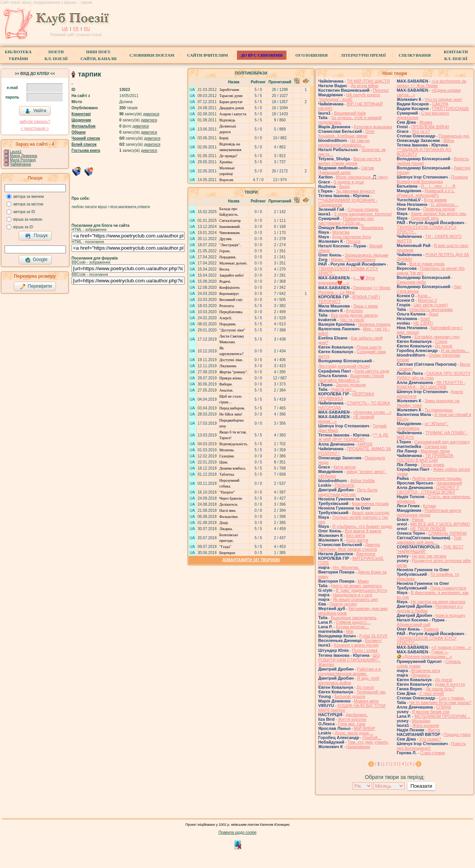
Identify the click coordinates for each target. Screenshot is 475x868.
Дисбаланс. (357, 715)
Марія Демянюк (24, 156)
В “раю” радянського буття (362, 590)
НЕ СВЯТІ (423, 323)
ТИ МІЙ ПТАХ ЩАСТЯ (368, 81)
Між (350, 631)
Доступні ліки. (231, 360)
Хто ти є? (421, 131)
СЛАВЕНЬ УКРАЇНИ (447, 533)
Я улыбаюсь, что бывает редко (362, 526)
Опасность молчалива (431, 309)
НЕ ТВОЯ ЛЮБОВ (428, 529)
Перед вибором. (232, 408)
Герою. (225, 251)
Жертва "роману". (234, 372)
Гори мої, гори (352, 724)
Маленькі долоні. (233, 263)
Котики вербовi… (353, 627)
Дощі (434, 314)
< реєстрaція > (35, 128)
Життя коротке (352, 719)
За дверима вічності (355, 191)
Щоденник (81, 120)
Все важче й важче (363, 531)
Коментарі (81, 114)
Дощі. (224, 523)
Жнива (425, 122)
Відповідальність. (234, 444)
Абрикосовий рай (413, 624)
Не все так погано (429, 556)
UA (65, 29)
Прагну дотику (343, 604)
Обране (79, 132)
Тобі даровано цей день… (429, 540)
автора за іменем (29, 197)
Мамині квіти (366, 701)
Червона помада (374, 324)
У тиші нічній (431, 693)
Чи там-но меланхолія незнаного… (344, 143)
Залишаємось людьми (366, 255)
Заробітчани (229, 90)
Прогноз (381, 90)
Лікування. (228, 366)
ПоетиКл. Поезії (56, 55)
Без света (356, 535)
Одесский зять (425, 218)
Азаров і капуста (233, 114)
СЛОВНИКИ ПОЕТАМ (152, 55)
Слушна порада (363, 209)
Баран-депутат (231, 102)
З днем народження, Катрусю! (363, 214)
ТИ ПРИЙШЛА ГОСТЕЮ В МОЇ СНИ (425, 458)
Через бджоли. (231, 498)
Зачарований (449, 483)
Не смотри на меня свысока (438, 602)
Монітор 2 (427, 300)
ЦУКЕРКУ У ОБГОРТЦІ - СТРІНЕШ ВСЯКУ (428, 490)
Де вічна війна (365, 86)
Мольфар (421, 721)
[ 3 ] (395, 764)
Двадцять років (232, 108)
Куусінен (355, 311)
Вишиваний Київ (350, 113)
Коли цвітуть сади (372, 371)
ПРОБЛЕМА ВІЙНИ (430, 127)
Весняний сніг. (231, 300)
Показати (421, 786)
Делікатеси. (229, 504)
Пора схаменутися (448, 588)
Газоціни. (227, 456)
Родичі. (225, 281)
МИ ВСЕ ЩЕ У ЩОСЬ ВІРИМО (440, 524)
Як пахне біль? (440, 689)
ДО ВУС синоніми (261, 55)
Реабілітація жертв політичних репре (429, 513)
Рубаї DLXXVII (373, 636)
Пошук (36, 236)
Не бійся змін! (231, 414)
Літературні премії (363, 55)
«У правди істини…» (451, 647)
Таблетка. (227, 474)
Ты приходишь (439, 410)
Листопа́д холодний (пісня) (344, 366)
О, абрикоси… (445, 204)
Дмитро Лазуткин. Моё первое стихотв (349, 547)
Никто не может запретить (357, 586)
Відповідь (227, 120)
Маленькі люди (435, 451)
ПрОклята (345, 485)
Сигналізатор (230, 221)
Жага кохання (426, 725)
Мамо (363, 581)
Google (36, 260)
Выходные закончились (354, 618)
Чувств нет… (344, 389)
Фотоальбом (84, 126)
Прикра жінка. (231, 378)
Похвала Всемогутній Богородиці (432, 179)
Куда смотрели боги (351, 237)
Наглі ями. (228, 510)
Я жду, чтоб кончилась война (349, 680)
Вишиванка (373, 228)
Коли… (425, 296)
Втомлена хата (426, 671)
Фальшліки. (229, 517)
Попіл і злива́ (365, 650)
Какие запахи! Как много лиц (438, 213)
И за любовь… (455, 350)
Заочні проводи (351, 385)
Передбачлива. (231, 312)
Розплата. (227, 306)
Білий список (84, 144)
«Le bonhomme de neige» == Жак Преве (431, 83)
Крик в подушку (450, 615)
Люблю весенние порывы (437, 478)
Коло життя (357, 540)
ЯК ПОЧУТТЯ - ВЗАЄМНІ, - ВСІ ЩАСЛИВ (431, 385)
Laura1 (16, 152)
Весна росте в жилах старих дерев (349, 161)
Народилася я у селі (353, 595)
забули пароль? (35, 121)
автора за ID (24, 212)
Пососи (353, 241)
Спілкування (415, 55)
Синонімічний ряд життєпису (442, 442)
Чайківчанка (21, 164)
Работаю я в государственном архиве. (349, 671)
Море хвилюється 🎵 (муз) (362, 177)
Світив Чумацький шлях (346, 170)
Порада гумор (457, 734)
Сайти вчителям (207, 55)
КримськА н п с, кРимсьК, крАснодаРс (426, 193)
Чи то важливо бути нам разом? (441, 702)
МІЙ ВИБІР (365, 728)
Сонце (441, 341)
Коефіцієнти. (230, 287)
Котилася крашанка (373, 127)
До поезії (365, 687)
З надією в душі (349, 182)
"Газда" (225, 547)
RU (87, 29)
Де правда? (228, 156)
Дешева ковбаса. (233, 468)
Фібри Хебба (362, 481)
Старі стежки (433, 753)
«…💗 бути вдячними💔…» (346, 280)
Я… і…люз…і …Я (438, 186)
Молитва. (227, 450)
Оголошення (312, 55)
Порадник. (228, 257)
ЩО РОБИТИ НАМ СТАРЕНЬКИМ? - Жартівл (349, 660)
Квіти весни (345, 467)
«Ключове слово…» (372, 412)
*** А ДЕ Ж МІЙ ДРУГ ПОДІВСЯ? (353, 437)
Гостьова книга (86, 151)
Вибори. (226, 384)
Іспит (425, 319)
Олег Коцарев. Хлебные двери (346, 134)
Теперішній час (371, 692)
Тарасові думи (231, 96)
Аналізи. (226, 390)
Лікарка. (226, 529)
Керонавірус (229, 294)
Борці (224, 138)
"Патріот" (227, 492)
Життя (433, 730)
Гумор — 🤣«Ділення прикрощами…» (424, 654)
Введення (366, 554)
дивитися (151, 114)
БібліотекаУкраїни (18, 55)
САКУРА (441, 104)
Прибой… (372, 737)
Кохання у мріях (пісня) (357, 645)
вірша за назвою (28, 219)
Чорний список (86, 138)
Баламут (373, 640)
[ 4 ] (403, 764)
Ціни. (224, 462)
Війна (449, 140)
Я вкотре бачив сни (430, 712)
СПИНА (444, 707)
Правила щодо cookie (238, 832)
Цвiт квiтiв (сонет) (431, 305)
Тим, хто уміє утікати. (368, 742)
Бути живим (435, 200)
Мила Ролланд (23, 160)
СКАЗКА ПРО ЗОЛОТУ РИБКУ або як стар (433, 376)
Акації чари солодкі (371, 513)
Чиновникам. (230, 233)
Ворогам (226, 180)
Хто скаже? (430, 739)
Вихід (344, 186)
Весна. (225, 269)
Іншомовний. (230, 227)
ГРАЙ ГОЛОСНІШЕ (451, 108)
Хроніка (226, 162)
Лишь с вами (365, 306)
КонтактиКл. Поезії (456, 55)
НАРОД (365, 444)
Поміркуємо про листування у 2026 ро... (346, 221)
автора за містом (28, 204)
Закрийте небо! (232, 275)
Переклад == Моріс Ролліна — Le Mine (354, 290)
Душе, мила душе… (354, 733)
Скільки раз (436, 446)
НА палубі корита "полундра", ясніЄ (349, 97)
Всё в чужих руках (427, 264)
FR (76, 29)
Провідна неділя (439, 209)
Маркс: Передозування (353, 260)
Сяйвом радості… (353, 622)
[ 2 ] (387, 764)
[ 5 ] (411, 764)
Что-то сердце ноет (443, 99)
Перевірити (36, 287)
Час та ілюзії (352, 320)
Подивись (421, 675)
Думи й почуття (450, 684)
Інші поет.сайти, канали (98, 55)
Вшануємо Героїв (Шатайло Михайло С (351, 378)
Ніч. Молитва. (346, 567)
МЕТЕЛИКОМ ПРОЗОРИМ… (442, 716)
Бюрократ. (228, 553)
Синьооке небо (411, 282)
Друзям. (226, 239)
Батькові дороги (350, 696)
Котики (429, 506)
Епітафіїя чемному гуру (437, 337)
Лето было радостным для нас (348, 492)
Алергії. (226, 318)
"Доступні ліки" (232, 330)
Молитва (341, 232)
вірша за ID (23, 227)
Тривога (431, 629)
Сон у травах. (452, 698)
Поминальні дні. (454, 136)
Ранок (417, 519)
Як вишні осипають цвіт (356, 599)
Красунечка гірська (370, 503)
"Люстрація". (230, 245)
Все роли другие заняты (354, 315)
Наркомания (358, 747)
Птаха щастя (369, 347)
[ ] (379, 764)
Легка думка (432, 465)
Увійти (36, 111)
